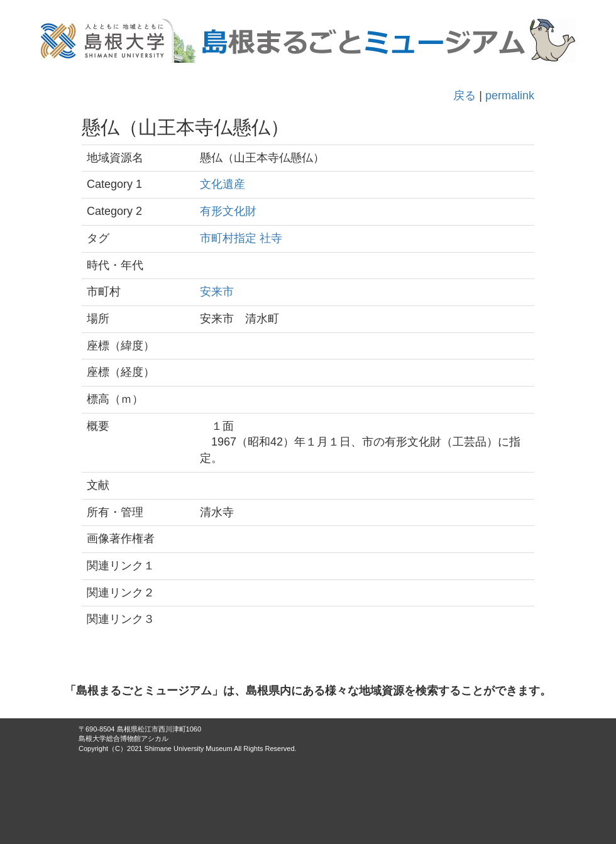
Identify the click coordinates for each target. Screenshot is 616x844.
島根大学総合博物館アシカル (124, 738)
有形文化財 (228, 211)
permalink (510, 96)
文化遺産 (223, 184)
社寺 (271, 238)
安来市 (217, 292)
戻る (465, 96)
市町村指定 (228, 238)
